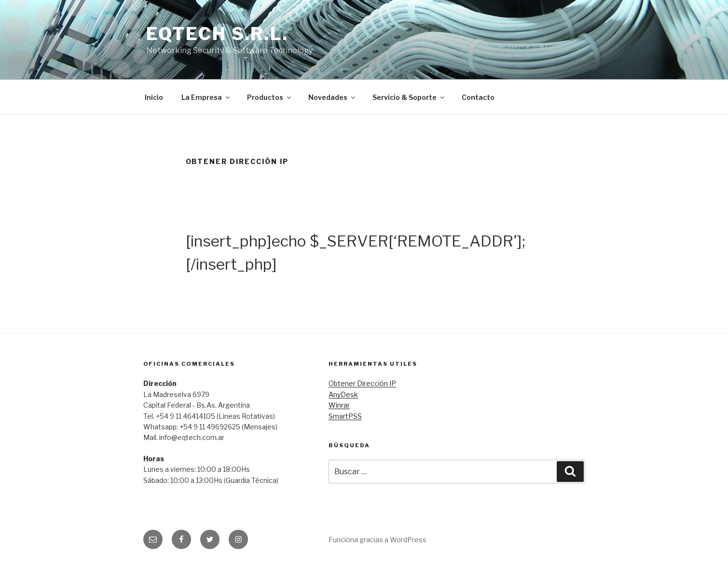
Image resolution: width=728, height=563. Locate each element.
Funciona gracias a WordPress (378, 540)
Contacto (478, 97)
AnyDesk (343, 394)
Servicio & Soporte (409, 97)
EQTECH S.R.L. (217, 34)
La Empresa (206, 97)
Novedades (332, 97)
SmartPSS (345, 416)
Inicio (154, 97)
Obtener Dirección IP (362, 383)
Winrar (339, 405)
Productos (270, 97)
